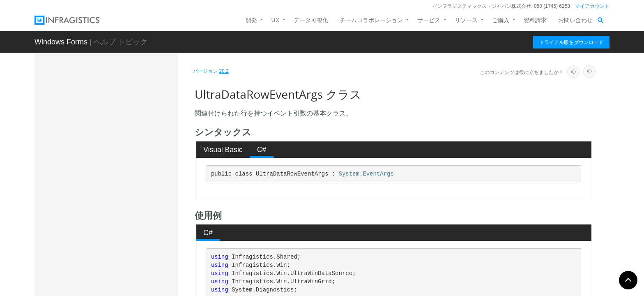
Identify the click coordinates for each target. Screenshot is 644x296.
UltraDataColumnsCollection (117, 104)
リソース (466, 20)
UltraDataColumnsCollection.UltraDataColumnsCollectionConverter (128, 123)
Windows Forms (61, 42)
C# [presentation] (262, 150)
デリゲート (87, 284)
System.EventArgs (366, 174)
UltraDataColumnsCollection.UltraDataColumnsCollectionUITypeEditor (128, 146)
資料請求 (535, 20)
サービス (429, 20)
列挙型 (82, 270)
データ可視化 (311, 20)
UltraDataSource (102, 252)
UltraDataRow (98, 164)
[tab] (223, 150)
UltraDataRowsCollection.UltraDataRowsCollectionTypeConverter (128, 234)
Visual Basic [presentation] (223, 150)
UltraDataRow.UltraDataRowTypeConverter (128, 183)
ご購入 (501, 20)
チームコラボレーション (371, 20)
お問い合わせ (575, 20)
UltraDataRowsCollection (113, 215)
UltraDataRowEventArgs (114, 201)
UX (275, 20)
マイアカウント (592, 6)
